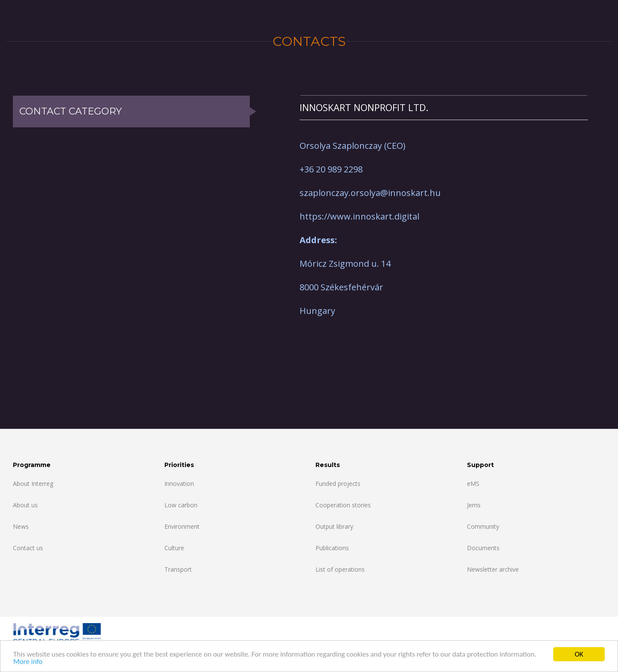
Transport (178, 569)
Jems (474, 505)
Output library (334, 526)
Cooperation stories (343, 505)
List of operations (340, 569)
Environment (182, 526)
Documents (483, 548)
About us (25, 505)
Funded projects (338, 484)
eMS (473, 484)
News (21, 526)
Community (483, 526)
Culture (174, 548)
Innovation (179, 484)
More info (28, 662)
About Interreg (33, 484)
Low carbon (181, 505)
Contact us (28, 548)
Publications (332, 548)
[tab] (444, 107)
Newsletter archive (493, 569)
